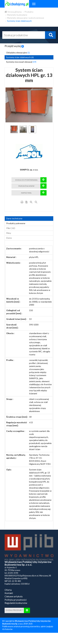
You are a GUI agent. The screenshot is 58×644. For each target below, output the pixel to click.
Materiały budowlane (17, 15)
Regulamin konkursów (16, 609)
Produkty (29, 12)
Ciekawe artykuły (14, 602)
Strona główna (13, 12)
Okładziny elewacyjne (18, 53)
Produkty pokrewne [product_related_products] (16, 229)
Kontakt (9, 599)
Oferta (8, 596)
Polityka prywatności (16, 606)
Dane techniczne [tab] (14, 224)
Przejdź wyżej (14, 46)
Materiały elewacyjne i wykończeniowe (26, 18)
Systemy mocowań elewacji (21, 62)
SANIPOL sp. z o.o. (29, 170)
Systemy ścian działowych (19, 21)
